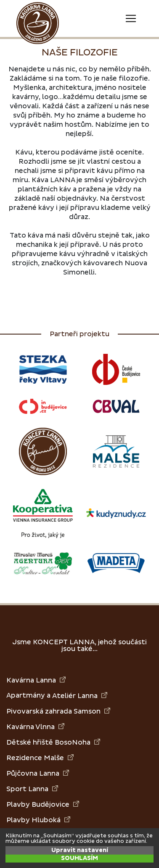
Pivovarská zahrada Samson (58, 711)
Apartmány (26, 695)
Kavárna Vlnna (35, 727)
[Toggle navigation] (131, 18)
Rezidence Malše (40, 758)
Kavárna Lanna (36, 680)
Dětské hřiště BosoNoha (53, 742)
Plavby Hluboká (38, 820)
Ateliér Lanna (80, 696)
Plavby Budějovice (43, 804)
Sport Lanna (32, 789)
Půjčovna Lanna (38, 773)
